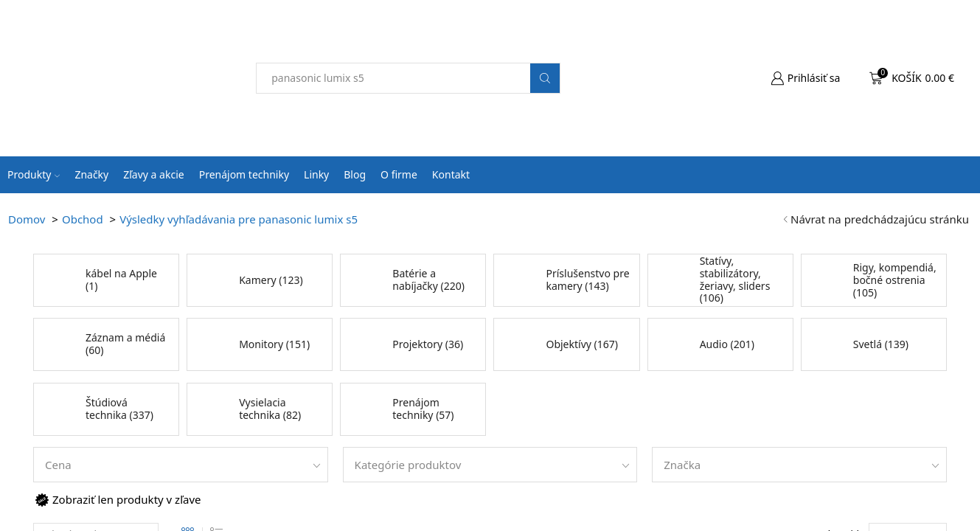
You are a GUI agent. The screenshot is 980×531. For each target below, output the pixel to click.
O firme (399, 174)
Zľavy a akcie (153, 174)
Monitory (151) (274, 344)
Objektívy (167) (582, 344)
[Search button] (545, 78)
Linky (316, 174)
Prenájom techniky (244, 174)
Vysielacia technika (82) (270, 409)
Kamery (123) (271, 280)
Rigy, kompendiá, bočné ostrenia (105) (895, 280)
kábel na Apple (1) (121, 280)
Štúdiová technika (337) (119, 409)
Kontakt (451, 174)
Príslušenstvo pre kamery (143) (587, 280)
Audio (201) (727, 344)
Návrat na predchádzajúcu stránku (880, 219)
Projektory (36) (428, 344)
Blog (355, 174)
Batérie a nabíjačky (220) (428, 280)
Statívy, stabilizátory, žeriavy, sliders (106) (735, 279)
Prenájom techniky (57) (423, 409)
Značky (91, 174)
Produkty (34, 174)
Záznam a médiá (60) (125, 344)
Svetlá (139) (881, 344)
